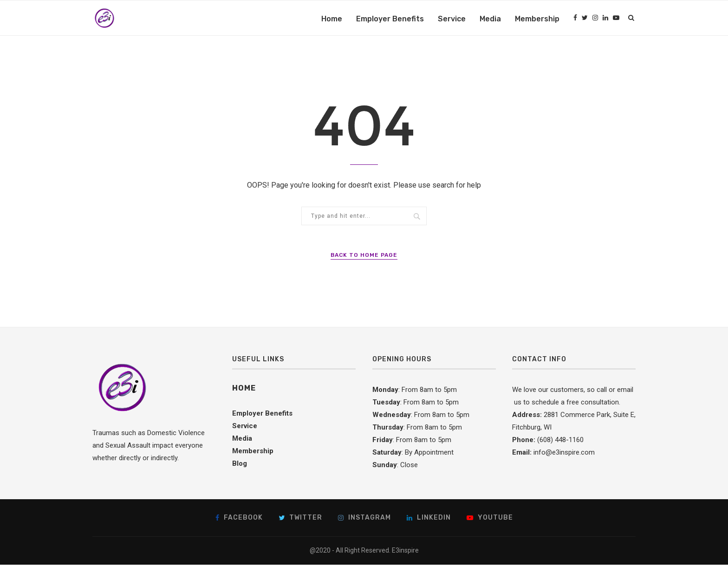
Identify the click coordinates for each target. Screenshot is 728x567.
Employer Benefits (390, 19)
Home (332, 19)
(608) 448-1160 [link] (560, 442)
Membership (537, 19)
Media (490, 19)
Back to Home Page (364, 257)
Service (452, 19)
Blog (240, 466)
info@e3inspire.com (564, 455)
